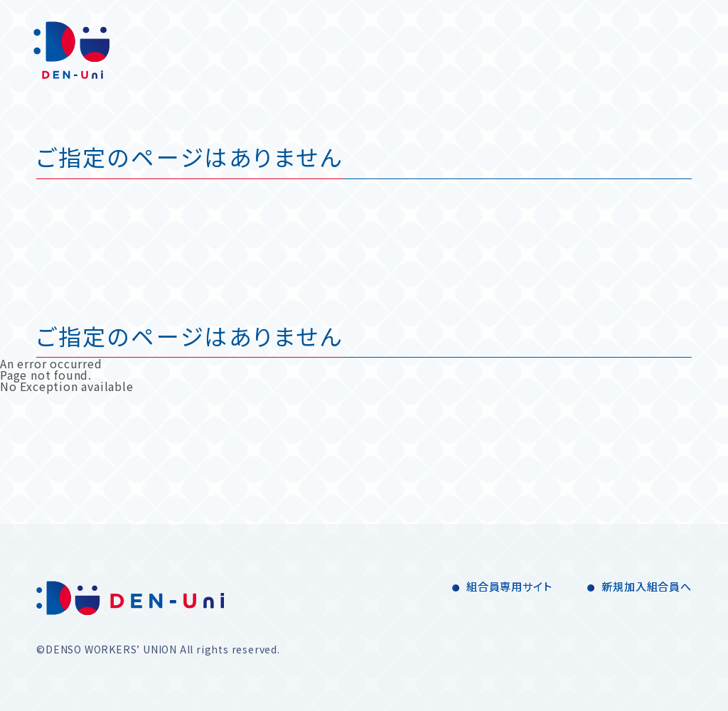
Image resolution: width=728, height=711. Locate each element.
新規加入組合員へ (646, 586)
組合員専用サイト (509, 586)
